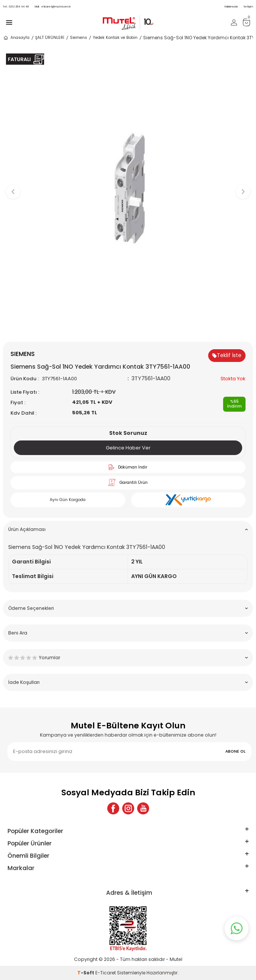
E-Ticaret (106, 973)
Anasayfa (16, 38)
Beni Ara (128, 633)
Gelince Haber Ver (128, 448)
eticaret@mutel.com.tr (53, 7)
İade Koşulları (128, 682)
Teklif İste (227, 355)
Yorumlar (128, 658)
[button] (128, 329)
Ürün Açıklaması (128, 529)
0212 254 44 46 (16, 7)
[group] (128, 188)
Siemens (78, 38)
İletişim (248, 7)
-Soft (86, 973)
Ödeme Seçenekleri (128, 608)
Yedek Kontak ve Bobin (115, 38)
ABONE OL (235, 751)
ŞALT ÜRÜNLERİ (50, 38)
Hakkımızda (231, 7)
